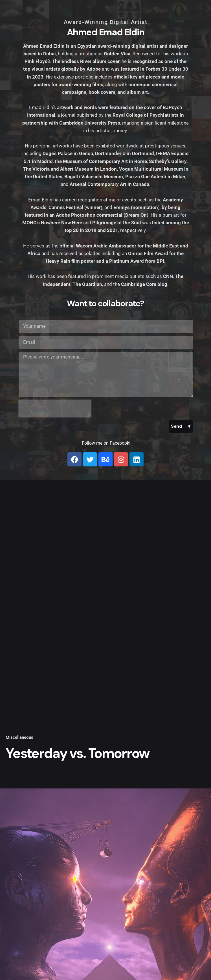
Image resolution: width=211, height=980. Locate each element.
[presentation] (55, 408)
